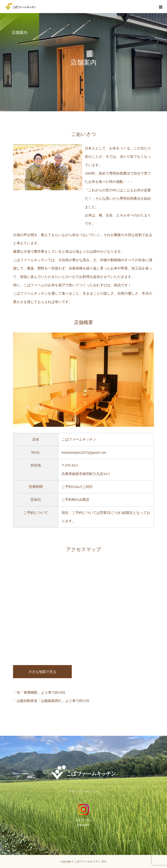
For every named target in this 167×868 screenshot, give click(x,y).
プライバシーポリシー (83, 792)
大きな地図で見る (42, 672)
